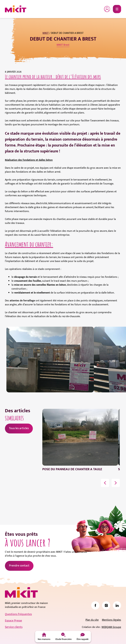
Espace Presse (13, 621)
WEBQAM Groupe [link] (111, 627)
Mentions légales (111, 620)
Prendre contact (19, 566)
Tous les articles (19, 428)
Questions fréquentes (18, 614)
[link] (95, 605)
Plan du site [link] (92, 620)
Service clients (14, 627)
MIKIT (46, 33)
